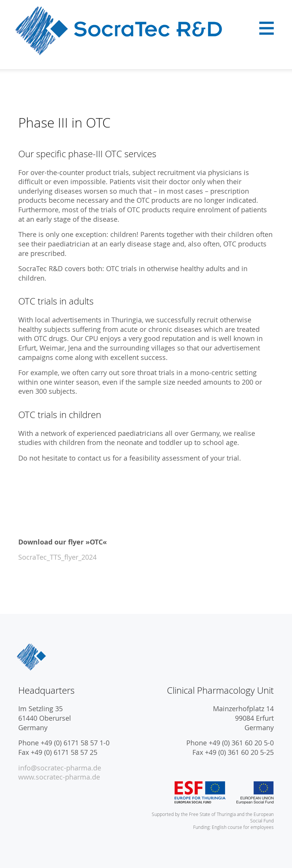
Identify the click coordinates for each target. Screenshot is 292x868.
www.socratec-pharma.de (59, 777)
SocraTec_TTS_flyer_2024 (57, 557)
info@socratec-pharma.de (60, 768)
